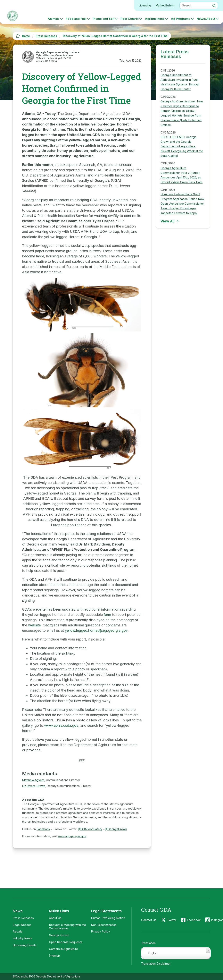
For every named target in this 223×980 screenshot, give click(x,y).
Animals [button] (54, 19)
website (34, 625)
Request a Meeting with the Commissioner (67, 927)
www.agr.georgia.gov (72, 836)
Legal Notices (22, 925)
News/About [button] (206, 19)
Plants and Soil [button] (103, 19)
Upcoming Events (25, 945)
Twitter (172, 920)
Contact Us (149, 920)
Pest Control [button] (130, 19)
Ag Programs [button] (181, 19)
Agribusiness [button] (155, 19)
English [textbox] (153, 953)
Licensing (145, 5)
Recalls (18, 931)
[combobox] (176, 953)
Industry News (22, 938)
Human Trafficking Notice (108, 918)
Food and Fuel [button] (76, 19)
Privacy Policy (100, 931)
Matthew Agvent (33, 780)
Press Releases (23, 918)
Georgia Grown (59, 935)
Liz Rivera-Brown (34, 786)
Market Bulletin (165, 5)
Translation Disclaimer (156, 963)
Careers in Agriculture (63, 949)
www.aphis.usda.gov (61, 725)
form (107, 615)
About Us (55, 918)
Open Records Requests (66, 942)
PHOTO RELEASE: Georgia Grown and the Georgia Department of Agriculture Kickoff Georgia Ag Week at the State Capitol (182, 146)
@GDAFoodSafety (90, 829)
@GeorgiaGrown (116, 829)
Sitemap (54, 955)
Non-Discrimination (104, 925)
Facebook (43, 829)
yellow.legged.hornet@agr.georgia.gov (96, 630)
